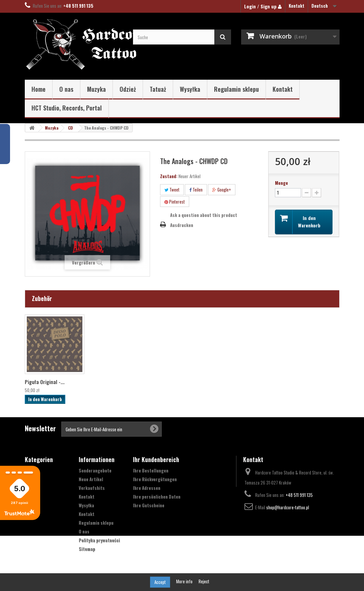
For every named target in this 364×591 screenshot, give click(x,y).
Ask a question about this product (204, 215)
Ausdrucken (182, 225)
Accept (160, 582)
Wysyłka (190, 89)
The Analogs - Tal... (178, 382)
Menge (281, 183)
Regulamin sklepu (236, 89)
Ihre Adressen (147, 488)
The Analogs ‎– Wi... (45, 382)
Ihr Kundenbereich (156, 459)
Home (39, 89)
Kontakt (297, 6)
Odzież (128, 89)
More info (185, 581)
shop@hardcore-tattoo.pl (288, 507)
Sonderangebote (95, 470)
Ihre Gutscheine (149, 505)
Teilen (196, 190)
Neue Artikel (91, 479)
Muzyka (96, 89)
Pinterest (175, 202)
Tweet (172, 190)
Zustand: (169, 176)
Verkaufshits (92, 488)
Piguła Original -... (244, 382)
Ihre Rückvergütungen (155, 479)
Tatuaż (158, 89)
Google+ (222, 190)
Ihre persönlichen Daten (157, 497)
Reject (204, 581)
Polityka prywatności (99, 540)
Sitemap (87, 549)
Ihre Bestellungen (151, 470)
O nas (66, 89)
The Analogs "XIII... (111, 382)
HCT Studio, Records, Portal (67, 108)
